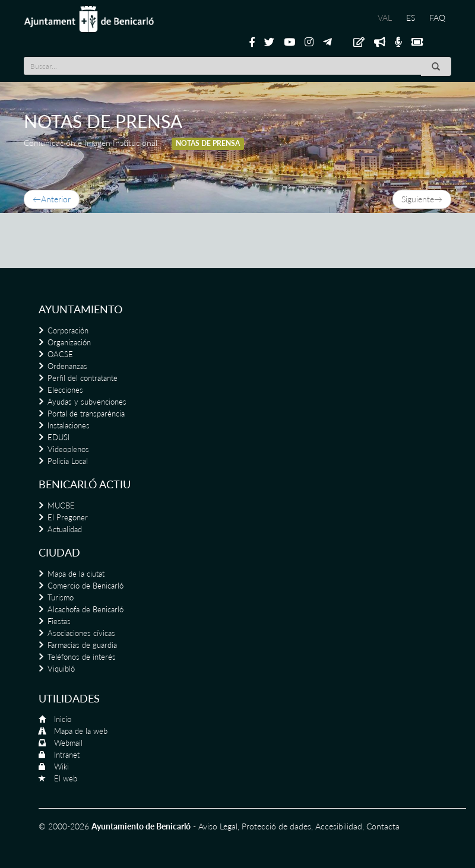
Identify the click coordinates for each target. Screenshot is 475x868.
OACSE (60, 354)
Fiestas (59, 621)
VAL (385, 18)
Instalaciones (69, 425)
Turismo (61, 597)
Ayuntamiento (80, 309)
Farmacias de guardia (82, 645)
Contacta (383, 826)
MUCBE (61, 505)
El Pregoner (68, 517)
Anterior (52, 199)
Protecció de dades (276, 826)
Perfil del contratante (83, 378)
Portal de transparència (86, 414)
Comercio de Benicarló (85, 586)
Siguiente (422, 199)
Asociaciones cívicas (81, 633)
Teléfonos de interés (82, 657)
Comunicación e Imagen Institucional (91, 143)
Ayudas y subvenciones (87, 402)
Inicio (63, 719)
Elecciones (65, 390)
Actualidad (65, 529)
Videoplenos (68, 449)
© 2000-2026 (64, 826)
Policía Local (68, 461)
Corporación (68, 330)
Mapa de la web (81, 731)
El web (66, 778)
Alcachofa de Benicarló (85, 609)
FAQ (437, 18)
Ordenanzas (67, 366)
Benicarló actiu (85, 484)
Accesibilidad (339, 826)
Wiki (61, 767)
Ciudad (59, 552)
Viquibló (61, 669)
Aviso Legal (218, 826)
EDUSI (58, 437)
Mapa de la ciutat (76, 574)
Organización (69, 342)
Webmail (68, 743)
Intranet (67, 755)
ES (411, 18)
